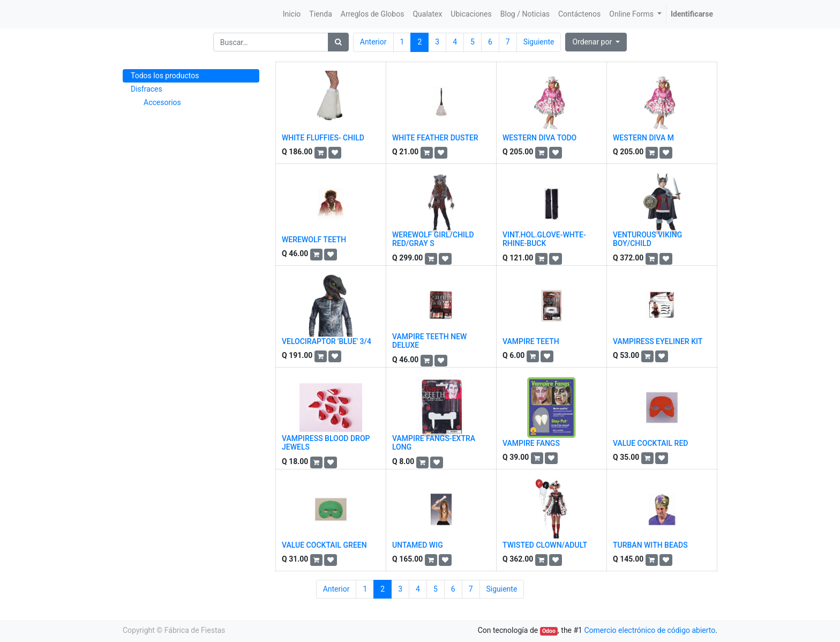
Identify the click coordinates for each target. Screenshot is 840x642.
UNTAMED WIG (418, 545)
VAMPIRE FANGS (531, 443)
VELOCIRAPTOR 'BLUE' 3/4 (327, 341)
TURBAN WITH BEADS (650, 545)
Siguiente (539, 42)
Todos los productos (165, 76)
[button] (596, 42)
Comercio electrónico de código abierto (650, 630)
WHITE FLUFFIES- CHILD (323, 138)
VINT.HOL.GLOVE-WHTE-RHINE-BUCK (544, 239)
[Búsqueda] (338, 42)
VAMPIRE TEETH (531, 341)
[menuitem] (292, 14)
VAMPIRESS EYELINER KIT (658, 341)
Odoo (549, 631)
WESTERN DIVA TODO (539, 138)
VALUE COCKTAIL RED (650, 443)
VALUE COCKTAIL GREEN (324, 545)
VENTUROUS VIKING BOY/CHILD (647, 239)
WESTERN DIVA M (643, 138)
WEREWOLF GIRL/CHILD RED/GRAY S (433, 239)
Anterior (373, 42)
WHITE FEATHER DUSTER (435, 138)
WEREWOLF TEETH (314, 240)
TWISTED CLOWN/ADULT (545, 545)
